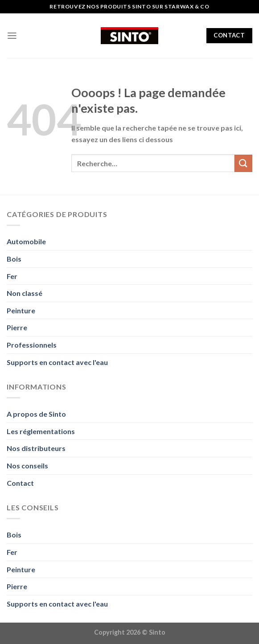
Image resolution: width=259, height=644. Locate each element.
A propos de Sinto (36, 414)
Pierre (17, 327)
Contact (20, 483)
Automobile (26, 241)
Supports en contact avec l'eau (57, 362)
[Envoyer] (243, 163)
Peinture (21, 310)
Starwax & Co (187, 6)
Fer (12, 276)
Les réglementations (41, 431)
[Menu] (12, 36)
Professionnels (32, 345)
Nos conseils (27, 466)
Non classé (25, 293)
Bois (14, 259)
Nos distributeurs (36, 448)
